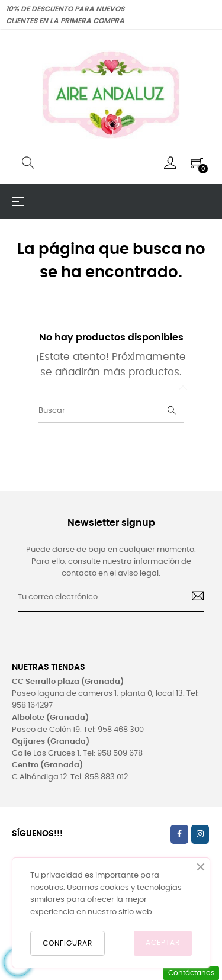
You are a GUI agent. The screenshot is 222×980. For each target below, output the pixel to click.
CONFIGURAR (67, 943)
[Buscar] (111, 411)
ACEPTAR (163, 943)
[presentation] (114, 635)
